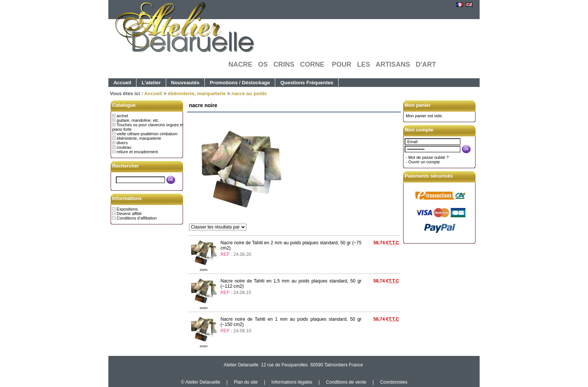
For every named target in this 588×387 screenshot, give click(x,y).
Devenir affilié (129, 214)
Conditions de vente (346, 382)
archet (122, 116)
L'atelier (151, 83)
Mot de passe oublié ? (429, 157)
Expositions (127, 209)
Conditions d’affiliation (137, 218)
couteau (124, 147)
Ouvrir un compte (424, 162)
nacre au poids (249, 93)
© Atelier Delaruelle (201, 382)
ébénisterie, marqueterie (197, 93)
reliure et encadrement (137, 152)
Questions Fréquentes (307, 83)
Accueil (122, 83)
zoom (204, 270)
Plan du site (246, 382)
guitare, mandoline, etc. (138, 120)
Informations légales (292, 382)
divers (122, 143)
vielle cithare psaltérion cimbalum (147, 134)
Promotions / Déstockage (240, 83)
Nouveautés (185, 83)
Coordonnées (394, 382)
